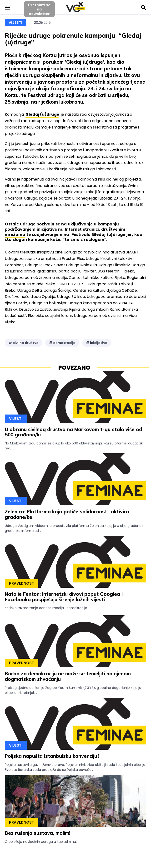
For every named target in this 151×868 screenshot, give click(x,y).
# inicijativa (97, 343)
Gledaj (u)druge (42, 114)
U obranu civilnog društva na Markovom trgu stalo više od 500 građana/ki (73, 432)
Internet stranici (82, 229)
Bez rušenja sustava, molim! (38, 833)
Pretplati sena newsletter (39, 9)
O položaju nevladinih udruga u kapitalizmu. (41, 842)
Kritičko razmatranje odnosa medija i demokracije (46, 608)
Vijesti (15, 22)
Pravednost (22, 583)
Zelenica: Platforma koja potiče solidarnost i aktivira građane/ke (67, 514)
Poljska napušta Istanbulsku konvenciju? (52, 756)
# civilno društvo (24, 343)
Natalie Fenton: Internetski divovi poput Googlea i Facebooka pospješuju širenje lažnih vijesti (64, 597)
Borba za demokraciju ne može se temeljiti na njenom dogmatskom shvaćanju (68, 676)
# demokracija (62, 343)
